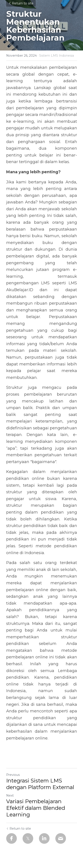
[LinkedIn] (44, 838)
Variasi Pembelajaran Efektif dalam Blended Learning (36, 808)
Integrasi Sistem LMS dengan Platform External (40, 784)
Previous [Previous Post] (13, 775)
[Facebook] (12, 838)
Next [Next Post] (10, 795)
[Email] (61, 838)
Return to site (21, 3)
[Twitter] (28, 838)
